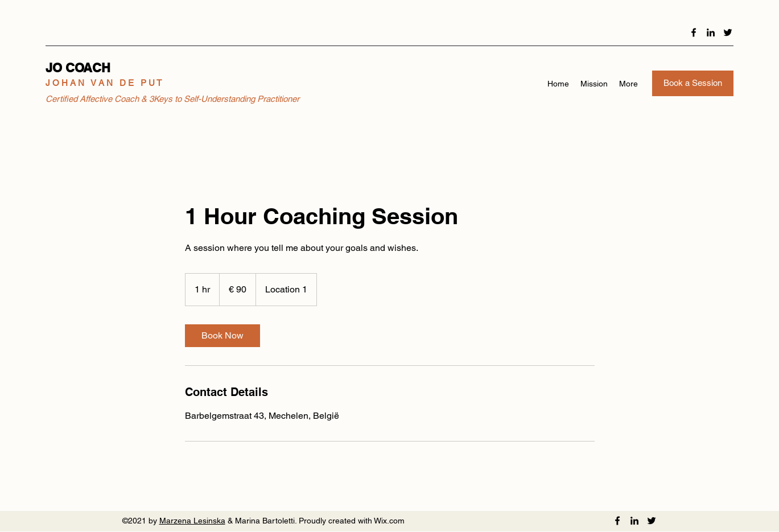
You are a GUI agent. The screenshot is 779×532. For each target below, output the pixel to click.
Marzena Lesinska (192, 521)
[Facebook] (694, 32)
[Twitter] (728, 32)
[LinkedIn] (711, 32)
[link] (222, 336)
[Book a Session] (693, 83)
